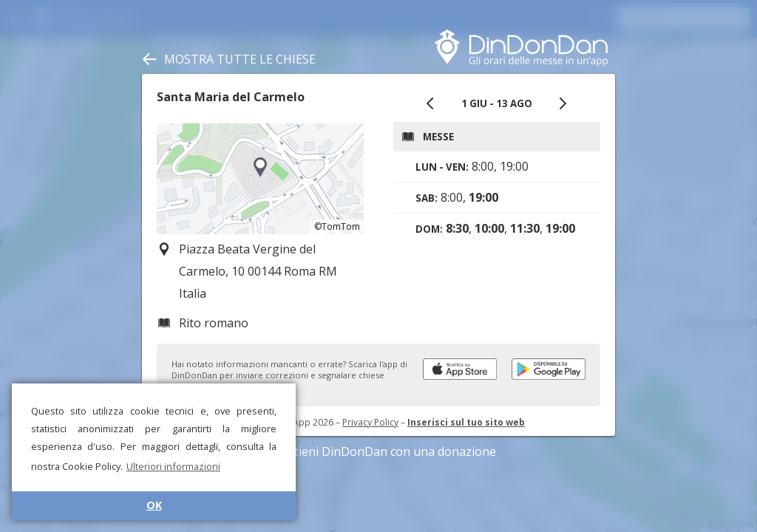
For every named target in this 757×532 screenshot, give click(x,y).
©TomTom (337, 226)
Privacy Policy (370, 422)
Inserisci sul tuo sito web (466, 422)
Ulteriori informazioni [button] (173, 466)
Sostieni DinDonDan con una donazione (378, 451)
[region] (260, 179)
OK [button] (154, 505)
